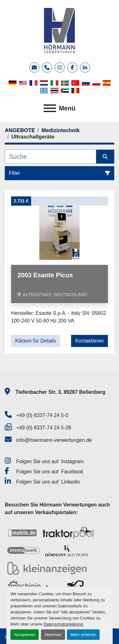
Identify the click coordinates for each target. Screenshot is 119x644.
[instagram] (60, 67)
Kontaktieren (89, 341)
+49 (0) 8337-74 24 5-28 (44, 428)
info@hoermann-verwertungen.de (54, 440)
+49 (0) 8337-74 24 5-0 (42, 415)
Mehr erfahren (83, 635)
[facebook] (72, 67)
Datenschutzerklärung (63, 624)
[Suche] (50, 157)
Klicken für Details (36, 341)
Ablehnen (53, 635)
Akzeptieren (25, 635)
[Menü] (50, 108)
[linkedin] (85, 67)
